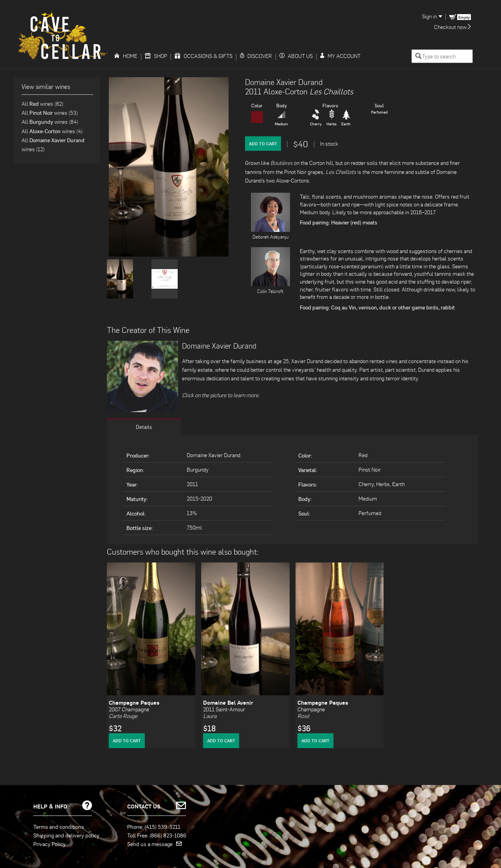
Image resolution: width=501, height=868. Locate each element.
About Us (296, 56)
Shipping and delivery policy (66, 835)
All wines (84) (50, 122)
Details (144, 427)
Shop (156, 56)
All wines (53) (50, 113)
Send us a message (154, 844)
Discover (256, 56)
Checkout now (452, 27)
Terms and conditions (59, 826)
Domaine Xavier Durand (284, 82)
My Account (340, 56)
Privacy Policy (50, 844)
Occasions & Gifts (204, 56)
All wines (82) (42, 104)
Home (126, 56)
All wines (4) (52, 131)
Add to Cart (263, 144)
